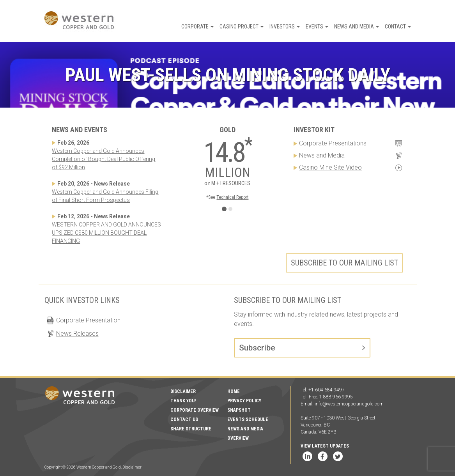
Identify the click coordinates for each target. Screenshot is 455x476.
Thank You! (183, 401)
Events (317, 27)
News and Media (357, 27)
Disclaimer (183, 391)
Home (234, 391)
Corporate (197, 27)
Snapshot (239, 410)
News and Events (80, 130)
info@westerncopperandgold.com (349, 404)
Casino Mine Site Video (330, 167)
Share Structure (191, 429)
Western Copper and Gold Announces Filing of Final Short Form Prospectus (105, 196)
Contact (398, 27)
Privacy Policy (244, 401)
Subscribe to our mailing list (344, 263)
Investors (285, 27)
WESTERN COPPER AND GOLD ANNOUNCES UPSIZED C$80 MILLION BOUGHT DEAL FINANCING (106, 233)
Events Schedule (248, 419)
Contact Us (184, 419)
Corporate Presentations (333, 143)
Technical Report (232, 197)
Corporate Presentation (88, 320)
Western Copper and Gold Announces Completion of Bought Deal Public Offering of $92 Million (104, 159)
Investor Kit (314, 130)
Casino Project (242, 27)
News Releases (77, 334)
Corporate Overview (195, 410)
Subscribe (257, 348)
